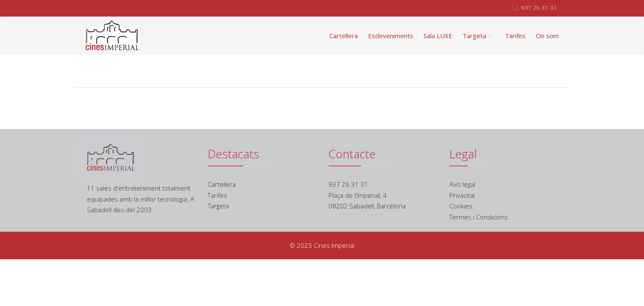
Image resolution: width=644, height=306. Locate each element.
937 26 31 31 (539, 8)
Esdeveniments (391, 36)
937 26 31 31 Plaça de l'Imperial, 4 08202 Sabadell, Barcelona (367, 195)
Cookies (461, 206)
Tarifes (515, 36)
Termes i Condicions (479, 217)
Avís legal (462, 184)
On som (547, 36)
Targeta (474, 36)
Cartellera (344, 36)
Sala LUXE (438, 36)
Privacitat (462, 195)
